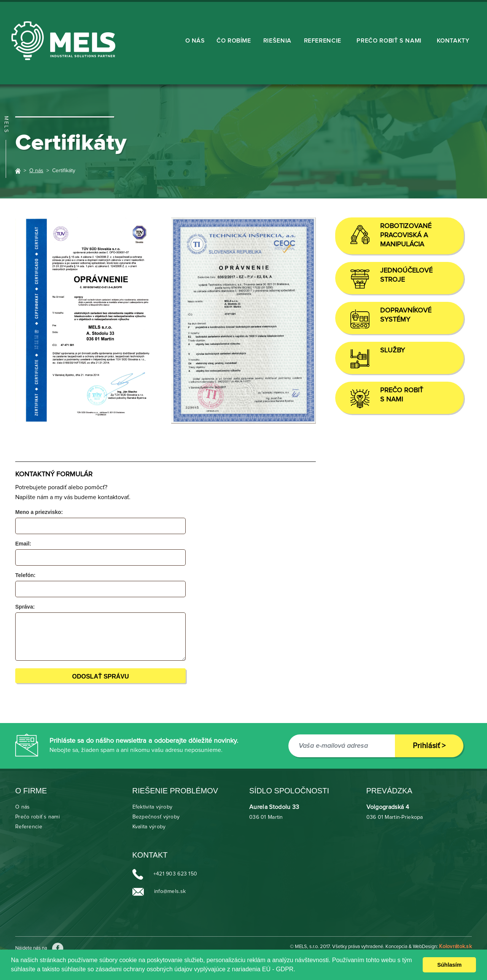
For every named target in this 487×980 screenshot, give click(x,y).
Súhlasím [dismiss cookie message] (449, 965)
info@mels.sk (170, 892)
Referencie (323, 41)
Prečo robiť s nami (389, 41)
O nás (195, 41)
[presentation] (249, 618)
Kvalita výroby (149, 827)
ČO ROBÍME (234, 41)
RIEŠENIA (277, 41)
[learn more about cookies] (298, 970)
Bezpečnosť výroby (156, 817)
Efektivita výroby (153, 807)
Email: (23, 544)
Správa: (25, 607)
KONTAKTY (453, 41)
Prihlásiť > (429, 746)
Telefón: (25, 575)
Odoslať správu (100, 676)
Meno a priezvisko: (39, 512)
